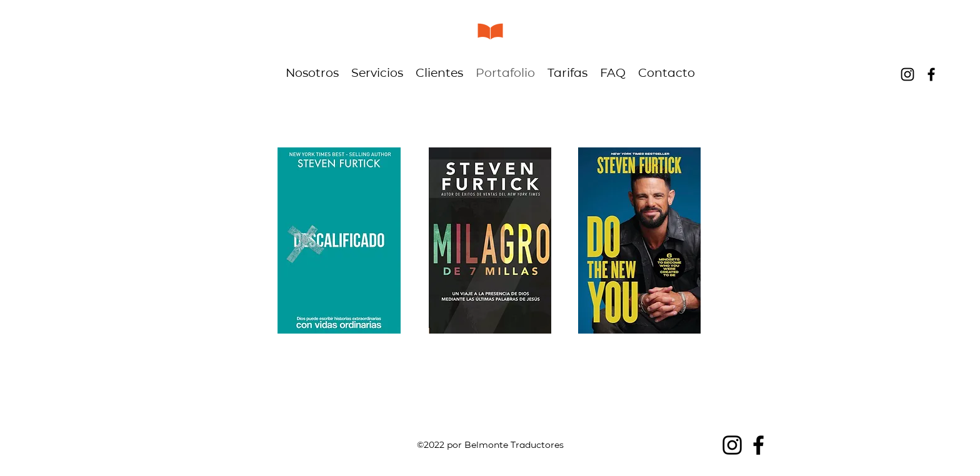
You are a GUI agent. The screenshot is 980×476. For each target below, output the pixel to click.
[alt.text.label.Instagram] (907, 74)
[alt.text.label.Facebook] (931, 74)
